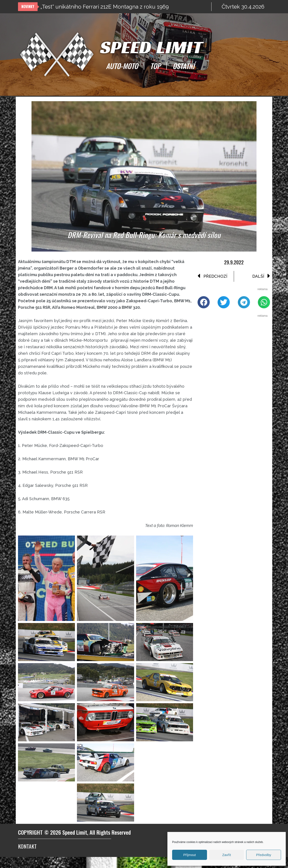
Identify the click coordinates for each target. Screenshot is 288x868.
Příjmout (189, 855)
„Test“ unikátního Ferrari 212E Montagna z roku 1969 (105, 7)
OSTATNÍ (184, 66)
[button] (204, 304)
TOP (155, 66)
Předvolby (264, 855)
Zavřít (227, 855)
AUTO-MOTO (122, 66)
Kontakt (27, 857)
